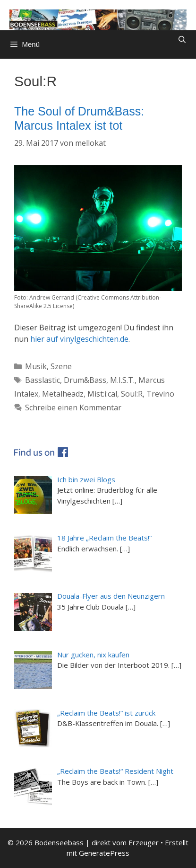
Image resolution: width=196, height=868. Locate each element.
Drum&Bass (85, 380)
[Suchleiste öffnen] (182, 40)
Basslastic (43, 380)
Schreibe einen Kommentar (73, 407)
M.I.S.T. (122, 380)
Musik (36, 366)
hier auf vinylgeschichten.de (79, 339)
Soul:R (132, 394)
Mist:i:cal (102, 394)
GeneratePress (104, 853)
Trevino (160, 394)
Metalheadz (63, 394)
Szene (61, 366)
